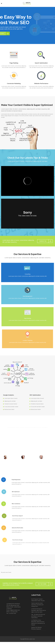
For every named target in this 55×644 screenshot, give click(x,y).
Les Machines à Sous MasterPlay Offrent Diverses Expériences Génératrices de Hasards (38, 623)
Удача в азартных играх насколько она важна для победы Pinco (37, 605)
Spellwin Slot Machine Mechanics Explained (36, 628)
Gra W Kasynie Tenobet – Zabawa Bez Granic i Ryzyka (38, 600)
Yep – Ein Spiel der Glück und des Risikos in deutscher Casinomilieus (38, 616)
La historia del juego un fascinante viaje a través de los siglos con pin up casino (39, 610)
